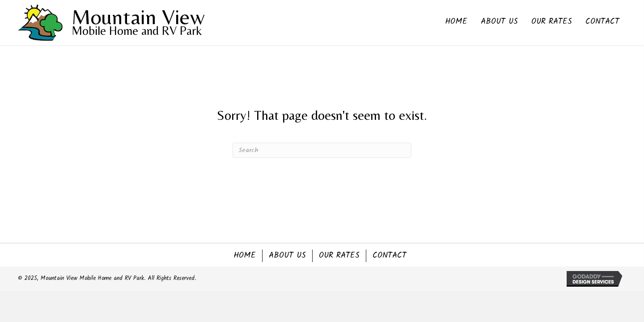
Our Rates (339, 256)
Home (245, 256)
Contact (390, 256)
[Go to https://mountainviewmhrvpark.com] (101, 23)
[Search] (322, 150)
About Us (287, 256)
